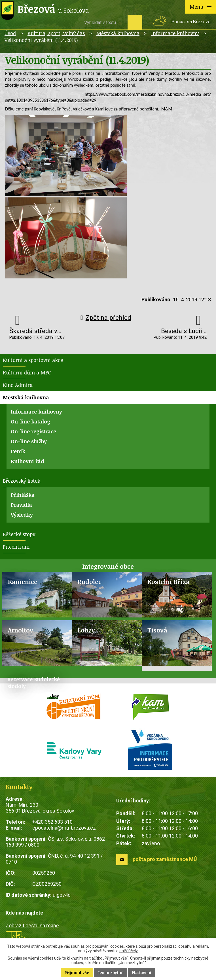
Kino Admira (18, 385)
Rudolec (90, 582)
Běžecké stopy (19, 534)
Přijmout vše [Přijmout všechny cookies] (77, 972)
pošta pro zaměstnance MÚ (165, 859)
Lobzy (86, 630)
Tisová (157, 630)
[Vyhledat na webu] (104, 22)
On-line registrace (33, 431)
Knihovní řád (27, 461)
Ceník (18, 451)
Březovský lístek (22, 481)
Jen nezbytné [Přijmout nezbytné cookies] (111, 972)
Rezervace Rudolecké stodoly (34, 683)
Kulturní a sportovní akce (33, 360)
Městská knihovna (118, 33)
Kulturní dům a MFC (27, 372)
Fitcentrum (16, 547)
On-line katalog (30, 421)
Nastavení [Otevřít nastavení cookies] (142, 972)
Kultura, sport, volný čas (56, 33)
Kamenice (23, 582)
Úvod (10, 33)
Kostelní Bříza (169, 582)
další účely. (129, 951)
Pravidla (21, 505)
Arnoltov (21, 630)
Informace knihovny (175, 33)
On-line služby (29, 441)
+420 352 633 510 (52, 822)
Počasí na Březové (191, 22)
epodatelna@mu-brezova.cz (64, 828)
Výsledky (22, 515)
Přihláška (23, 495)
